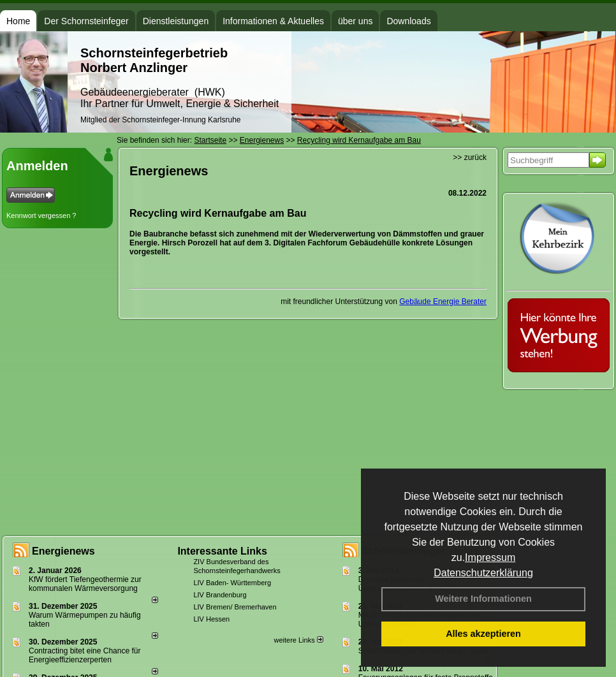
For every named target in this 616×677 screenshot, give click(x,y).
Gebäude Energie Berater (443, 302)
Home (18, 21)
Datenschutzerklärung (483, 573)
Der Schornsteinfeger (86, 21)
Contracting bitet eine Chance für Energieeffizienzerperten (84, 655)
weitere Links (298, 640)
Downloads (408, 21)
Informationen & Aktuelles (273, 21)
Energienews (63, 551)
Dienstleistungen (176, 21)
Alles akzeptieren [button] (483, 634)
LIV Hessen (211, 619)
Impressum (490, 557)
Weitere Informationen (483, 599)
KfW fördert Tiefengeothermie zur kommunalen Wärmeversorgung (85, 584)
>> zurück (470, 157)
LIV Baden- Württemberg (232, 583)
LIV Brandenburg (220, 595)
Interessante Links (222, 551)
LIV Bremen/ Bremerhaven (235, 607)
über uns (355, 21)
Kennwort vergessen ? (41, 215)
